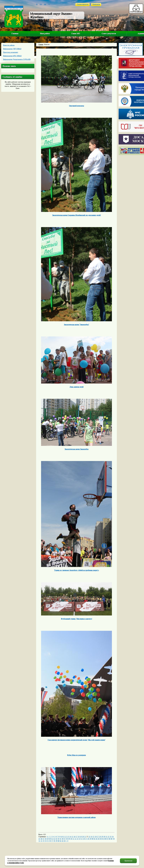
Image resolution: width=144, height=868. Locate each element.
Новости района (9, 45)
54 (80, 839)
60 (92, 839)
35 (39, 839)
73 (44, 841)
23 (89, 837)
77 (52, 841)
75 (48, 841)
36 (41, 839)
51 (73, 839)
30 (104, 837)
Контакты (96, 4)
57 (86, 839)
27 (98, 837)
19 (81, 837)
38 (46, 839)
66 (105, 839)
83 (65, 841)
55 (82, 839)
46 (63, 839)
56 (84, 839)
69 (112, 839)
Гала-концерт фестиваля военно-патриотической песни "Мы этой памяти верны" (77, 740)
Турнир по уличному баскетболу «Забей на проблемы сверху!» (77, 570)
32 (108, 837)
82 (63, 841)
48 (67, 839)
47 (65, 839)
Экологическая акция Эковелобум (76, 449)
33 (111, 837)
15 (72, 837)
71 (39, 841)
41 (52, 839)
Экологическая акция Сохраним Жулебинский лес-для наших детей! (77, 215)
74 (46, 841)
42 (54, 839)
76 (50, 841)
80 (58, 841)
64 (101, 839)
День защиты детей (77, 387)
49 (69, 839)
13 (68, 837)
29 (102, 837)
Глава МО (76, 33)
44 (58, 839)
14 (70, 837)
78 (54, 841)
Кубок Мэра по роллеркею (76, 755)
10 (62, 837)
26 (96, 837)
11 (64, 837)
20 (83, 837)
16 (74, 837)
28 (100, 837)
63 (99, 839)
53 (78, 839)
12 (66, 837)
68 (109, 839)
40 (50, 839)
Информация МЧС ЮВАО (12, 56)
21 (85, 837)
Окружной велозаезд (76, 106)
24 (91, 837)
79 (56, 841)
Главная (15, 33)
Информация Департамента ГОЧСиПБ (17, 59)
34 (113, 837)
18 (79, 837)
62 (97, 839)
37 (44, 839)
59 (90, 839)
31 (106, 837)
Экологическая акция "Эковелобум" (76, 325)
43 (56, 839)
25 (94, 837)
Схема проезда (83, 4)
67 (107, 839)
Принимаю (128, 861)
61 (95, 839)
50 (71, 839)
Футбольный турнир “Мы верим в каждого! (77, 619)
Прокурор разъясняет (11, 52)
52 (75, 839)
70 (114, 839)
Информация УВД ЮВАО (12, 49)
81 (61, 841)
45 (61, 839)
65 (103, 839)
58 (88, 839)
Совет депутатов (109, 33)
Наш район (45, 33)
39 (48, 839)
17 (77, 837)
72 (41, 841)
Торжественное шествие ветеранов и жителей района (77, 817)
